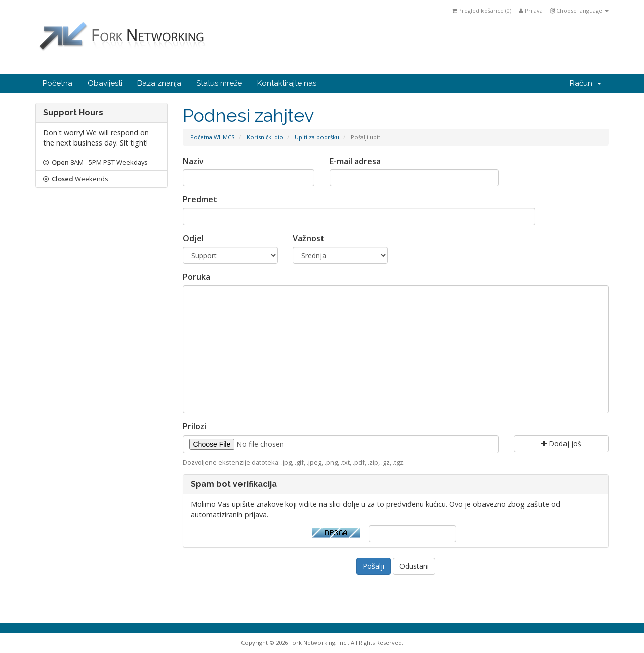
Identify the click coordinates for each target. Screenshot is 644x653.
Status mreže (219, 83)
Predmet (200, 199)
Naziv (193, 161)
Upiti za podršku (317, 137)
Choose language (580, 10)
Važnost (309, 238)
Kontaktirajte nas (287, 83)
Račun (585, 83)
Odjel (193, 238)
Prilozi (194, 426)
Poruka (196, 277)
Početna (58, 83)
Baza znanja (159, 83)
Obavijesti (105, 83)
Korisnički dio (265, 137)
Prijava (531, 10)
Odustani (414, 566)
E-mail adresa (355, 161)
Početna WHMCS (213, 137)
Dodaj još (561, 443)
